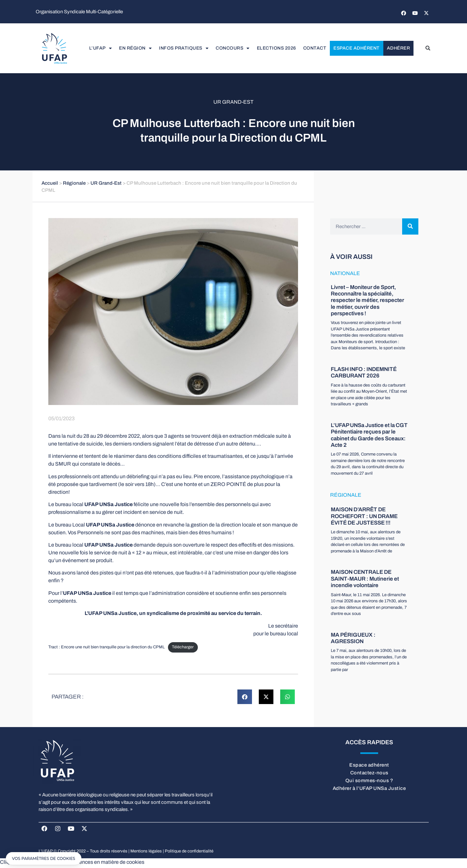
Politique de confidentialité (189, 853)
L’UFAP (101, 49)
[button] (428, 49)
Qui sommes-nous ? (369, 782)
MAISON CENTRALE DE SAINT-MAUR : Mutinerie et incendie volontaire (365, 580)
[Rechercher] (410, 228)
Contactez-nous (369, 774)
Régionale (74, 184)
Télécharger (183, 649)
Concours (233, 49)
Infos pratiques (184, 49)
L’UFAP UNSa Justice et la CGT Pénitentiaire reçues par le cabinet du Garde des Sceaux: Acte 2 (369, 436)
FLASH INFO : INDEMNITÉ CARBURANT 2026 (364, 374)
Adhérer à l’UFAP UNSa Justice (369, 790)
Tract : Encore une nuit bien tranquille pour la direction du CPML (107, 649)
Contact (315, 49)
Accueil (50, 184)
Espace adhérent (357, 49)
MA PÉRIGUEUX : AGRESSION (353, 639)
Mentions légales (146, 853)
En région (135, 49)
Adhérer (399, 49)
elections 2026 (276, 49)
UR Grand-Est (233, 103)
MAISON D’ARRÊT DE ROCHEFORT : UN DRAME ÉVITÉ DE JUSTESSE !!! (364, 518)
